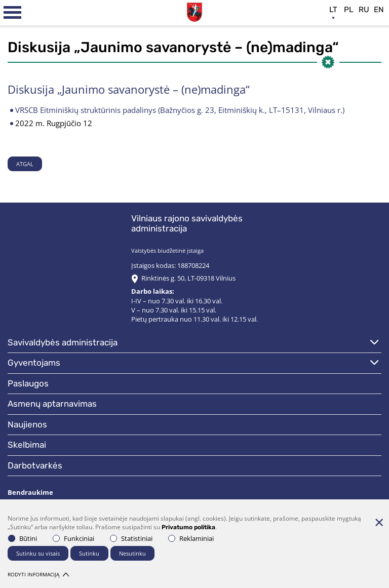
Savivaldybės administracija (63, 342)
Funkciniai (73, 538)
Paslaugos (28, 383)
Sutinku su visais (38, 553)
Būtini (23, 538)
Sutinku (89, 553)
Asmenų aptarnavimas (52, 404)
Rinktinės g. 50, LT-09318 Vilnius (188, 278)
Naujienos (27, 424)
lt (333, 10)
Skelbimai (27, 445)
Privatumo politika (188, 527)
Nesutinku (132, 553)
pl (349, 10)
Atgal (25, 164)
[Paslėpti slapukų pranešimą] (379, 522)
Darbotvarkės (35, 465)
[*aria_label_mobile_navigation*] (13, 13)
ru (364, 10)
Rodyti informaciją (38, 574)
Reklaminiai (191, 538)
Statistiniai (131, 538)
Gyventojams (34, 363)
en (379, 10)
